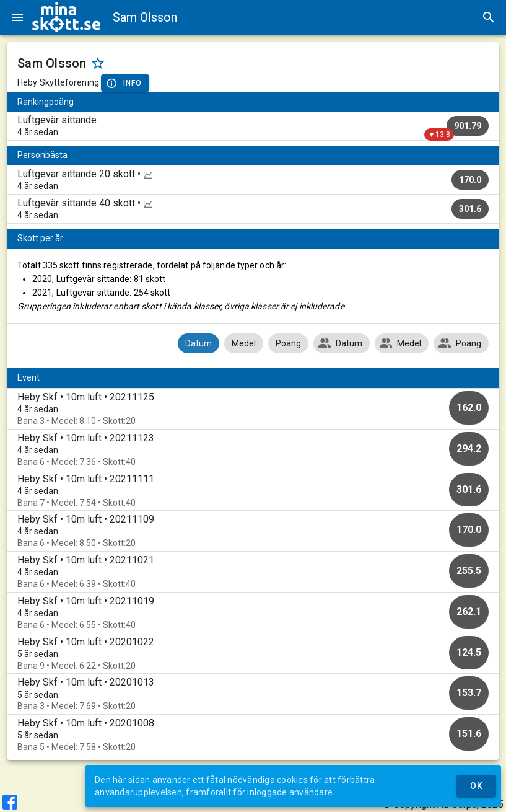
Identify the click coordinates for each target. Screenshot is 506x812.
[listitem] (253, 126)
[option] (253, 409)
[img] (66, 17)
